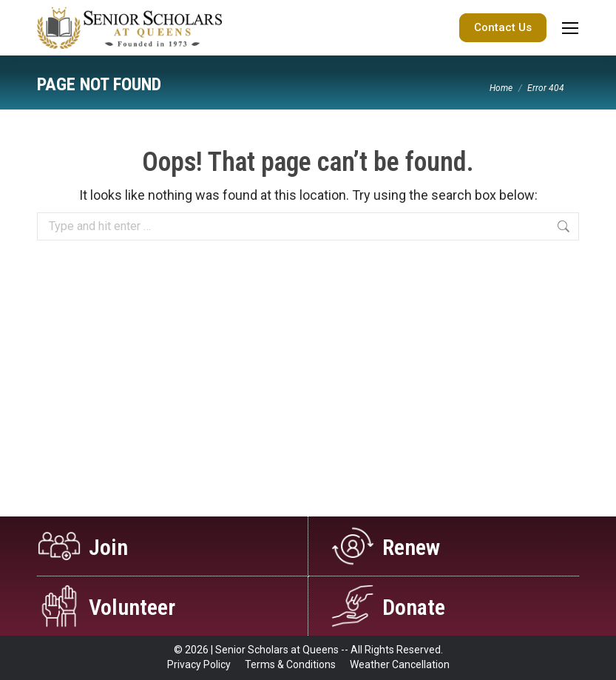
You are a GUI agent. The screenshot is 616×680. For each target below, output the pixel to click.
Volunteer (132, 607)
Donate (414, 607)
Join (108, 547)
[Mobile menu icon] (570, 28)
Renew (411, 547)
